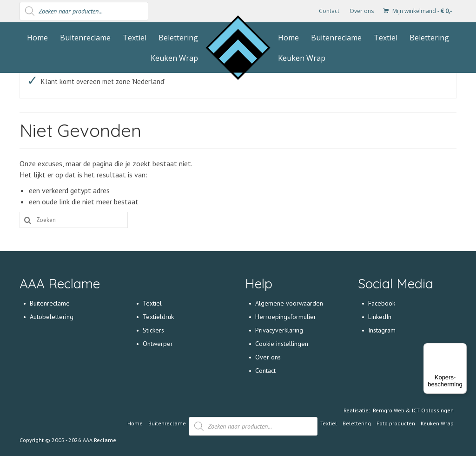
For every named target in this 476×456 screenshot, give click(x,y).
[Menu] (461, 349)
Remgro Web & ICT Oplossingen (413, 410)
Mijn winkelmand (418, 11)
